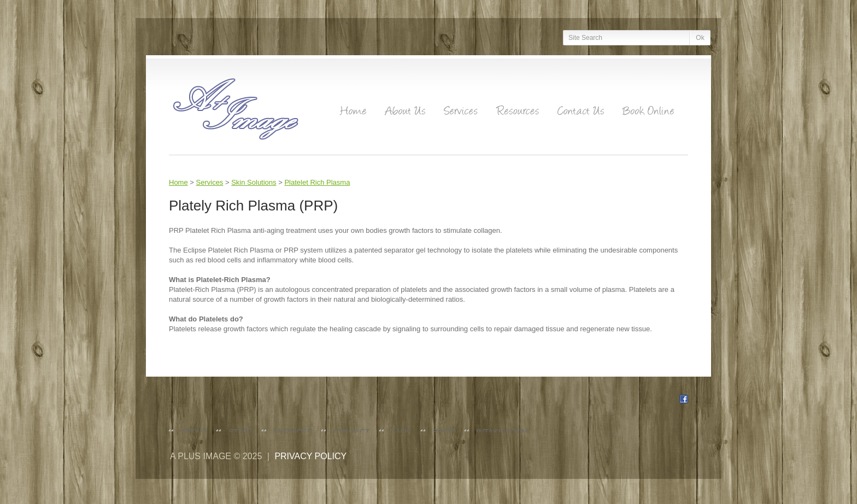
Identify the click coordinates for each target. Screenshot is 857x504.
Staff (240, 432)
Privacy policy (310, 456)
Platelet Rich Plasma (317, 182)
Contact (352, 432)
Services (210, 182)
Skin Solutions (254, 182)
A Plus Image (201, 456)
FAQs (401, 432)
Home (178, 182)
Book (444, 432)
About (194, 432)
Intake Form (503, 432)
